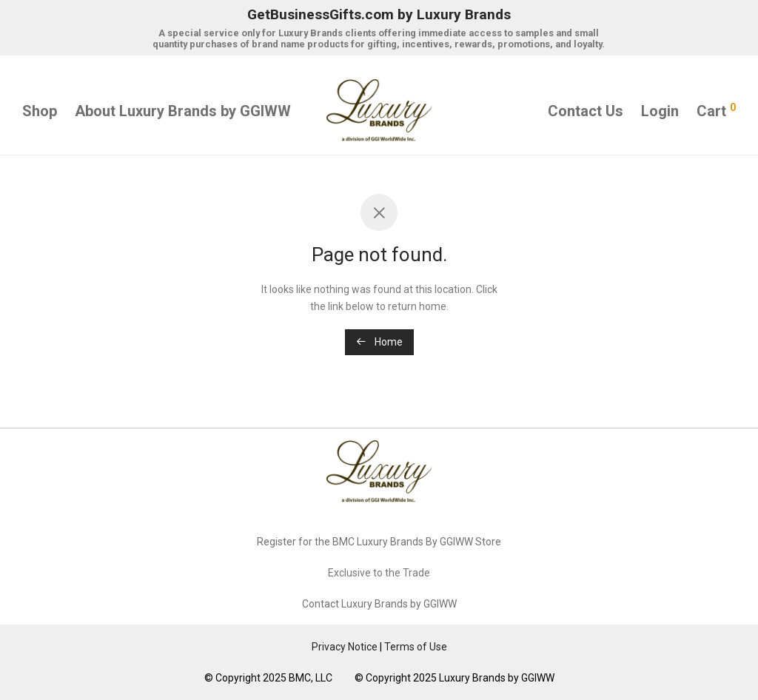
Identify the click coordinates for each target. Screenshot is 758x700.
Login (660, 111)
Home (379, 342)
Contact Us (586, 111)
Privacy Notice (345, 647)
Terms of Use (416, 647)
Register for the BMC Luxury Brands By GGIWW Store (379, 542)
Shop (40, 111)
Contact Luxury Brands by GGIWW (379, 604)
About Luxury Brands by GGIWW (183, 111)
